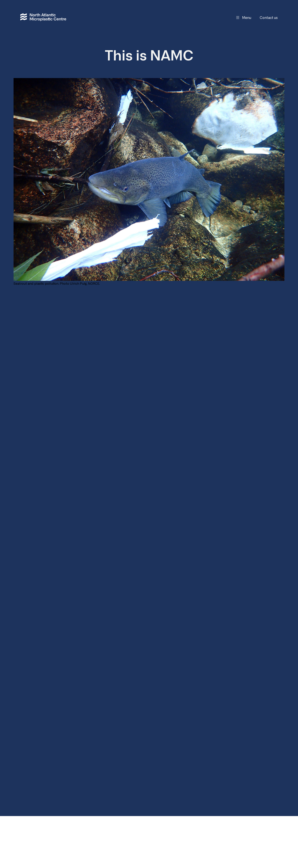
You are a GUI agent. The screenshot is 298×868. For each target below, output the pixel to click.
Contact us (269, 17)
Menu (247, 17)
